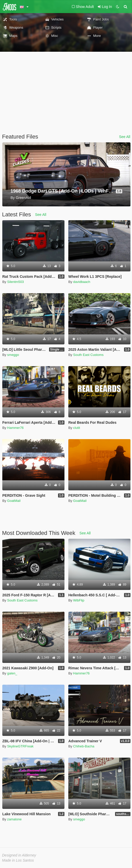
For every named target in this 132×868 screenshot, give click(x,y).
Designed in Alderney (19, 855)
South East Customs (88, 355)
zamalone (14, 819)
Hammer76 (15, 428)
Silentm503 (16, 282)
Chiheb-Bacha (84, 746)
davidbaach (82, 282)
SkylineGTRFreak (20, 746)
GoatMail (14, 501)
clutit (77, 428)
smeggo (13, 355)
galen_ (12, 673)
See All (125, 137)
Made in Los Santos (18, 860)
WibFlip (79, 600)
